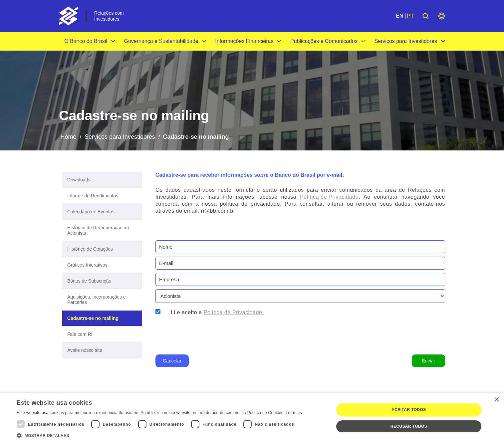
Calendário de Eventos (91, 212)
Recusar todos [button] (409, 426)
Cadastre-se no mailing (93, 318)
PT (410, 16)
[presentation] (206, 334)
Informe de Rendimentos (93, 196)
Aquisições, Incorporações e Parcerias (97, 300)
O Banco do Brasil (86, 41)
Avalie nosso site (85, 350)
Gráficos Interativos (87, 265)
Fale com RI (80, 334)
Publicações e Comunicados (324, 41)
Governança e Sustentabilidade (161, 41)
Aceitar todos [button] (409, 410)
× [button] (497, 400)
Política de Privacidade (329, 197)
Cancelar (172, 361)
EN (399, 16)
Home (68, 137)
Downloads (79, 180)
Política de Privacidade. (234, 312)
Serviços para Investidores (406, 41)
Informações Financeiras (244, 41)
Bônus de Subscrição (89, 281)
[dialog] (252, 418)
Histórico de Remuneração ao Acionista (98, 230)
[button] (159, 435)
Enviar (428, 361)
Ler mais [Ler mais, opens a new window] (294, 413)
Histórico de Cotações (90, 249)
